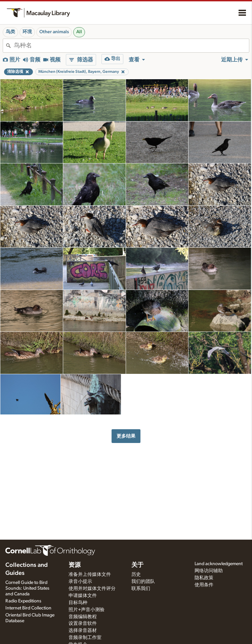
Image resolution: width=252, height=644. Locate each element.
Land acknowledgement (219, 564)
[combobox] (131, 46)
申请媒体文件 (83, 596)
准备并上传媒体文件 (90, 575)
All (79, 32)
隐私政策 (204, 578)
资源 (75, 565)
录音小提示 (80, 582)
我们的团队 (143, 582)
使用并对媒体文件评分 (92, 589)
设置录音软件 (83, 624)
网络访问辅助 (209, 571)
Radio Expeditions (23, 601)
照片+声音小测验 (87, 610)
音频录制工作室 (85, 638)
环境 (27, 32)
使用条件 (204, 585)
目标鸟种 (78, 603)
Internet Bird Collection (28, 608)
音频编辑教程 (83, 617)
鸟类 (10, 32)
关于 (137, 565)
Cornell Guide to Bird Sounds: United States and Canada (27, 588)
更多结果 (126, 436)
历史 (136, 575)
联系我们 (141, 589)
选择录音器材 (83, 631)
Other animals (54, 32)
